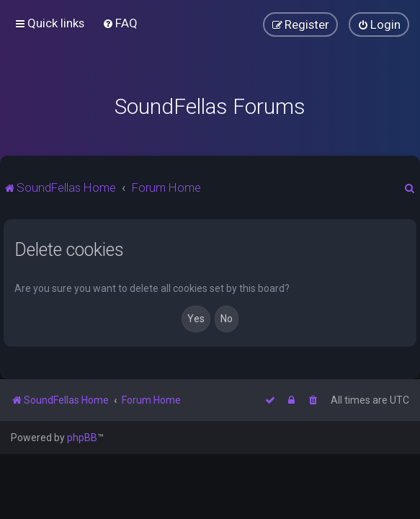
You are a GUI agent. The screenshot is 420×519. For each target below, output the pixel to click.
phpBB (82, 438)
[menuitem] (120, 23)
